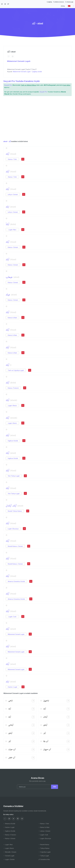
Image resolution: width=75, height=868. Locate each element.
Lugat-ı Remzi (12, 406)
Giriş (63, 6)
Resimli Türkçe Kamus (15, 511)
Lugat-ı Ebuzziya (13, 529)
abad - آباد (7, 141)
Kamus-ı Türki (12, 159)
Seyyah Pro (8, 85)
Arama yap (69, 2)
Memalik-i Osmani (10, 852)
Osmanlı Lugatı (9, 856)
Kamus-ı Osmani (13, 247)
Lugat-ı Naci (12, 230)
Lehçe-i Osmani (13, 194)
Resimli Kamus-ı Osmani (15, 546)
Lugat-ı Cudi (12, 617)
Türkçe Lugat (44, 856)
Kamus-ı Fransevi (13, 388)
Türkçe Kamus (44, 848)
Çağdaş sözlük (37, 72)
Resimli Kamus (44, 845)
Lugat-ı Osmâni (9, 859)
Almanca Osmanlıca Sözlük (16, 581)
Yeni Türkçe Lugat (14, 476)
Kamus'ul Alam (12, 318)
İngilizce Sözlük (13, 441)
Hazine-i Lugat (12, 687)
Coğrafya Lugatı (44, 852)
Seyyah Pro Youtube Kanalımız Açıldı (21, 81)
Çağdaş (49, 2)
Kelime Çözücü (59, 2)
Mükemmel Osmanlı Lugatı (19, 61)
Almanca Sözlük (9, 824)
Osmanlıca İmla (44, 859)
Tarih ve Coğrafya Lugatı (16, 370)
